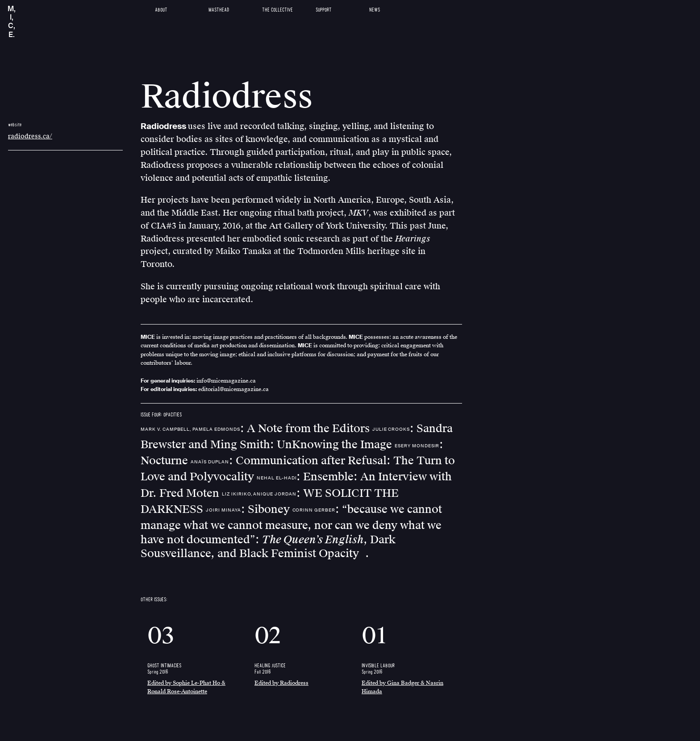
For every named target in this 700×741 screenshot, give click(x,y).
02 (268, 636)
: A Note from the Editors (256, 429)
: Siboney (249, 509)
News (375, 10)
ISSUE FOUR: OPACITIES (161, 415)
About (161, 10)
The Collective (277, 10)
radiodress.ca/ (30, 136)
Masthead (219, 10)
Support (324, 10)
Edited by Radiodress (281, 683)
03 (161, 636)
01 (374, 636)
